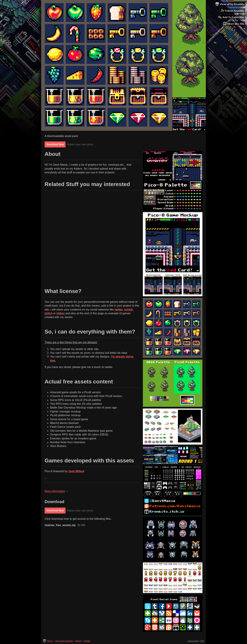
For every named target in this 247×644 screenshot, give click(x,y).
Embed (87, 641)
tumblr (129, 310)
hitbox (61, 313)
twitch (49, 313)
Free (202, 641)
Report (78, 641)
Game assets (193, 641)
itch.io (50, 641)
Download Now (55, 144)
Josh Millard (76, 471)
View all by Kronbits (64, 641)
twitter (119, 310)
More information (56, 491)
